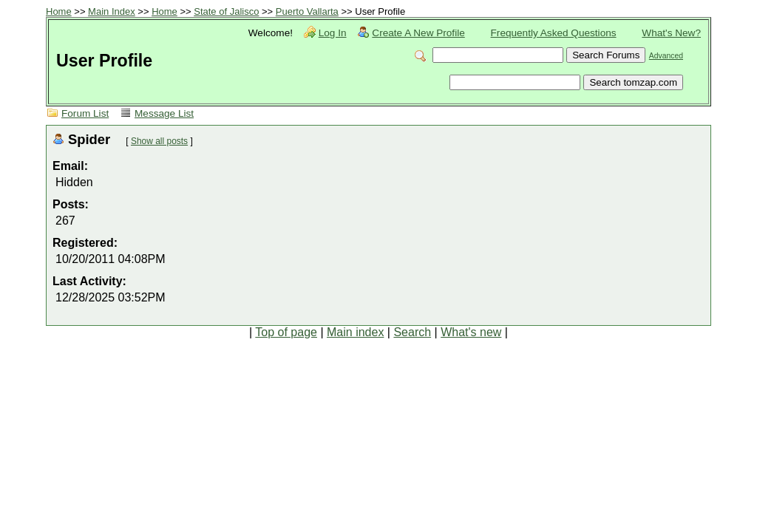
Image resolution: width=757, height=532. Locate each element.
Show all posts (159, 141)
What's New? (671, 33)
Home (59, 11)
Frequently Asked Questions (554, 33)
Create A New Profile (418, 33)
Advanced (666, 56)
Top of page (286, 332)
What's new (471, 332)
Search (412, 332)
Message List (164, 113)
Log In (333, 33)
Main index (355, 332)
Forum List (85, 113)
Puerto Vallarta (307, 11)
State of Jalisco (226, 11)
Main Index (112, 11)
